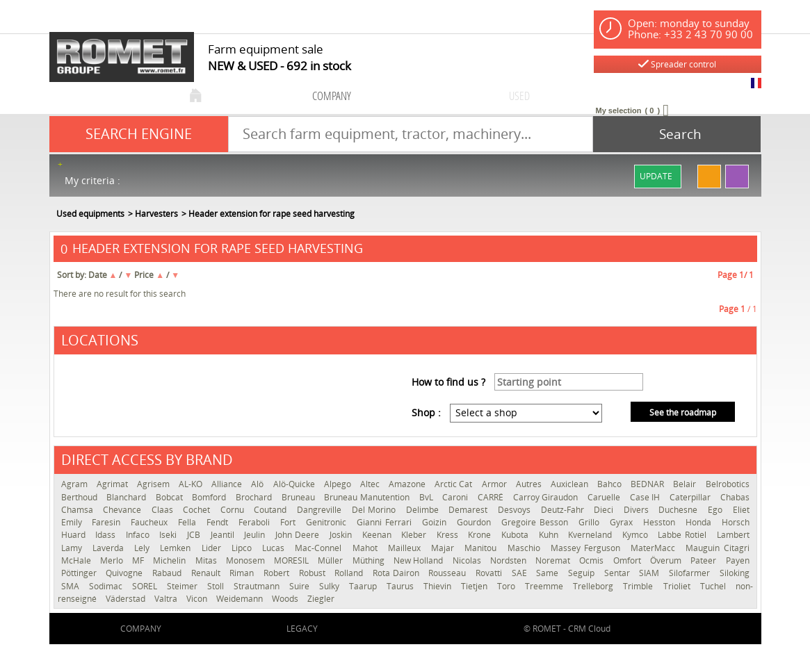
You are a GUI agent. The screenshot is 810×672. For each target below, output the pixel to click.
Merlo (113, 560)
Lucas (275, 548)
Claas (164, 510)
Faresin (108, 522)
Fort (290, 522)
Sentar (618, 573)
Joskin (342, 535)
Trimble (639, 586)
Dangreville (321, 510)
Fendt (219, 522)
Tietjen (476, 586)
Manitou (482, 548)
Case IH (646, 497)
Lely (144, 548)
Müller (331, 560)
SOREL (146, 586)
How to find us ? (448, 382)
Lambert (733, 535)
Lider (213, 548)
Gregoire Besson (536, 522)
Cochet (198, 510)
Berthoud (81, 497)
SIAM (650, 573)
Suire (301, 586)
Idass (107, 535)
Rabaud (168, 573)
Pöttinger (80, 573)
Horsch (736, 522)
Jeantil (224, 535)
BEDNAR (648, 484)
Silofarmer (691, 573)
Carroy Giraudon (547, 497)
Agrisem (154, 484)
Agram (75, 484)
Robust (314, 573)
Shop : (426, 412)
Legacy (302, 629)
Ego (717, 510)
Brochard (255, 497)
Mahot (367, 548)
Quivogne (125, 573)
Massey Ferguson (587, 548)
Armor (495, 484)
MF (139, 560)
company (332, 96)
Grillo (591, 522)
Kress (449, 535)
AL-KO (192, 484)
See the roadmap (683, 412)
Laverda (110, 548)
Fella (189, 522)
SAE (521, 573)
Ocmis (592, 560)
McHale (77, 560)
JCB (195, 535)
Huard (75, 535)
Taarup (364, 586)
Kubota (517, 535)
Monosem (246, 560)
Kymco (637, 535)
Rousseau (448, 573)
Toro (508, 586)
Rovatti (490, 573)
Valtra (167, 599)
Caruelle (605, 497)
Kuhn (550, 535)
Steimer (184, 586)
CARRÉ (492, 497)
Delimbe (424, 510)
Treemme (545, 586)
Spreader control (677, 64)
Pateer (704, 560)
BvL (428, 497)
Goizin (436, 522)
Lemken (177, 548)
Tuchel (714, 586)
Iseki (170, 535)
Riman (243, 573)
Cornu (234, 510)
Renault (207, 573)
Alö (258, 484)
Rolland (350, 573)
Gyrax (623, 522)
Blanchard (128, 497)
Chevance (124, 510)
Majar (444, 548)
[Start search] (677, 134)
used (519, 96)
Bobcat (171, 497)
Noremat (554, 560)
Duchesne (680, 510)
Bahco (610, 484)
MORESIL (292, 560)
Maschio (526, 548)
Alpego (339, 484)
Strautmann (258, 586)
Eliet (741, 510)
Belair (686, 484)
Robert (278, 573)
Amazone (408, 484)
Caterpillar (691, 497)
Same (549, 573)
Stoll (217, 586)
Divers (638, 510)
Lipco (243, 548)
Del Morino (375, 510)
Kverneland (592, 535)
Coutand (272, 510)
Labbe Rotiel (683, 535)
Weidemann (241, 599)
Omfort (628, 560)
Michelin (170, 560)
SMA (72, 586)
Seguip (583, 573)
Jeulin (256, 535)
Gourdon (476, 522)
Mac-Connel (320, 548)
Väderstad (127, 599)
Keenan (379, 535)
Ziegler (321, 599)
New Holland (420, 560)
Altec (371, 484)
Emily (73, 522)
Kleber (415, 535)
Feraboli (256, 522)
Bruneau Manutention (368, 497)
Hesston (661, 522)
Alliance (228, 484)
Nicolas (468, 560)
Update (656, 176)
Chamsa (79, 510)
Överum (667, 560)
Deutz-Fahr (564, 510)
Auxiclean (570, 484)
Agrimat (113, 484)
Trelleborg (594, 586)
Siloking (735, 573)
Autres (530, 484)
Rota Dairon (397, 573)
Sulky (331, 586)
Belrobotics (728, 484)
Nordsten (509, 560)
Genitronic (328, 522)
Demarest (470, 510)
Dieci (605, 510)
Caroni (456, 497)
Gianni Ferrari (386, 522)
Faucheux (151, 522)
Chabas (735, 497)
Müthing (370, 560)
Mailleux (406, 548)
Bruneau (300, 497)
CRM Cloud (589, 629)
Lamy (73, 548)
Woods (286, 599)
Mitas (207, 560)
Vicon (198, 599)
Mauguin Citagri (717, 548)
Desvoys (516, 510)
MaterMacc (655, 548)
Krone (481, 535)
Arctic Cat (454, 484)
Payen (738, 560)
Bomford (210, 497)
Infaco (139, 535)
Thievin (439, 586)
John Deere (299, 535)
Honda (700, 522)
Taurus (402, 586)
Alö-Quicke (295, 484)
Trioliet (678, 586)
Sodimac (107, 586)
